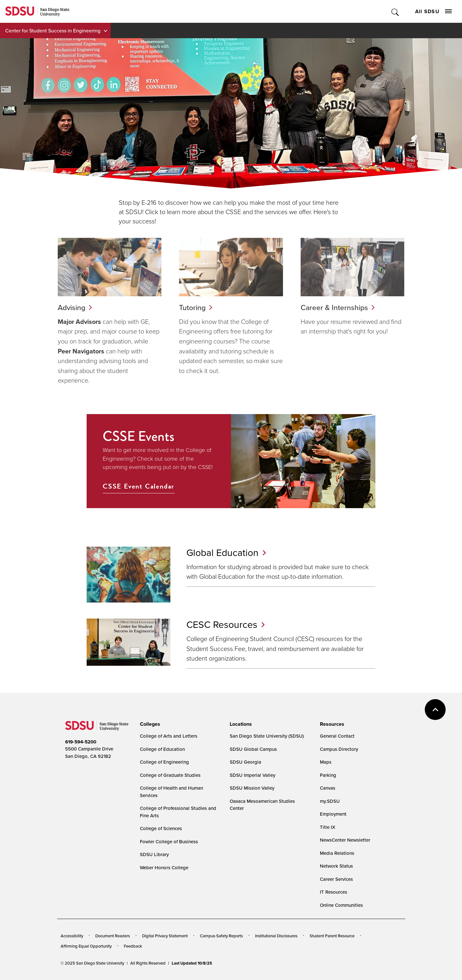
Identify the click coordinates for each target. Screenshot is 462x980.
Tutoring (192, 307)
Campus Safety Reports (221, 936)
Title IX (328, 827)
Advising (72, 307)
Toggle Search (395, 11)
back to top (435, 710)
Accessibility (72, 936)
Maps (326, 762)
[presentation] (149, 724)
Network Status (336, 866)
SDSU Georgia (245, 762)
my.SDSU (330, 801)
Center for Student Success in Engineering (53, 30)
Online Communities (341, 905)
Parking (328, 775)
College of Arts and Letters (169, 736)
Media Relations (337, 853)
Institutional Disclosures (276, 936)
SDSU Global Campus (253, 749)
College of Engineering (164, 762)
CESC (226, 624)
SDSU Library (154, 854)
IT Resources (334, 892)
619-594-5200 (81, 742)
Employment (333, 814)
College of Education (162, 749)
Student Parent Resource (332, 936)
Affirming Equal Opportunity (86, 946)
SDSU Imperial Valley (252, 775)
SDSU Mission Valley (252, 788)
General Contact (337, 736)
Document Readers (113, 936)
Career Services (336, 879)
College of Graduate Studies (170, 775)
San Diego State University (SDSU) (267, 736)
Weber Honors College (164, 867)
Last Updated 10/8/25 (192, 963)
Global (226, 552)
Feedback (133, 946)
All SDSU (433, 11)
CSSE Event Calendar (139, 486)
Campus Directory (339, 749)
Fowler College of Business (169, 841)
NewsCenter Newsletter (345, 840)
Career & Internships (334, 307)
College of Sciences (161, 828)
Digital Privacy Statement (165, 936)
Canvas (328, 788)
